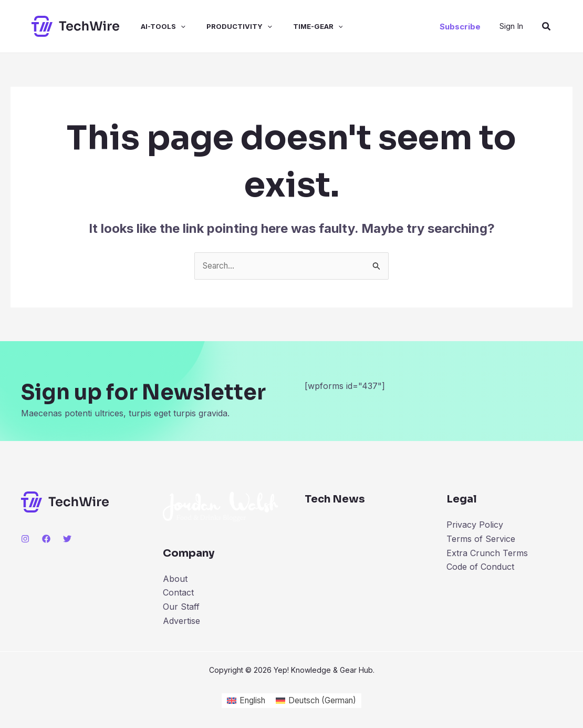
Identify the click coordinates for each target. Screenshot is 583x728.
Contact (178, 593)
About (175, 579)
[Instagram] (25, 539)
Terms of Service (481, 539)
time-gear (299, 26)
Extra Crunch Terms (487, 553)
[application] (170, 26)
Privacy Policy (475, 525)
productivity (225, 26)
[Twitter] (67, 539)
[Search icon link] (547, 27)
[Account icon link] (511, 26)
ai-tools (153, 26)
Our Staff (181, 607)
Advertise (181, 621)
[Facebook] (46, 539)
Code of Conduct (480, 567)
